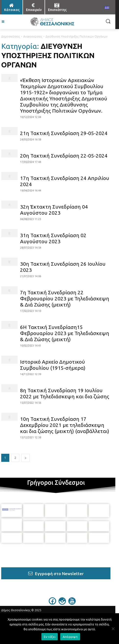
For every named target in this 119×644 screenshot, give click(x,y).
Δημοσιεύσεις (11, 37)
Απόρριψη (70, 637)
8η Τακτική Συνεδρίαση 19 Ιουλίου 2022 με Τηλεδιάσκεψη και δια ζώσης (65, 393)
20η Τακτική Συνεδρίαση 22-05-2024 (64, 156)
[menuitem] (107, 8)
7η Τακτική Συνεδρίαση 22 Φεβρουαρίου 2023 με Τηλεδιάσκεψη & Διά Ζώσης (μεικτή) (65, 298)
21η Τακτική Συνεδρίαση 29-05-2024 (64, 133)
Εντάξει (50, 637)
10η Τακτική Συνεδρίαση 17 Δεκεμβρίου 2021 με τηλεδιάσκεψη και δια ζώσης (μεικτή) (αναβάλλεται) (65, 425)
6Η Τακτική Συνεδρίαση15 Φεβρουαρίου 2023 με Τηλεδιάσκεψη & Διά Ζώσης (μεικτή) (65, 333)
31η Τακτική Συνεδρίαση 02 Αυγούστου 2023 (53, 238)
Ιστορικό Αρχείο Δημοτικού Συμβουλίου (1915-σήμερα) (53, 365)
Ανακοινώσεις (33, 37)
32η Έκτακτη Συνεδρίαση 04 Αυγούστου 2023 (54, 210)
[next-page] (25, 458)
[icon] (52, 597)
